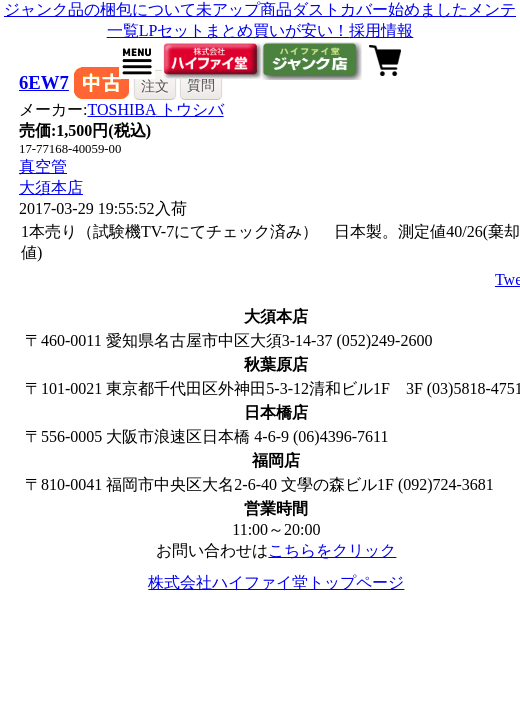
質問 (201, 85)
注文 (155, 86)
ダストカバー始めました (380, 9)
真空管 (43, 166)
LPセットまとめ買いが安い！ (244, 30)
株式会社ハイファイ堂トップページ (276, 582)
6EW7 (44, 82)
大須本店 (51, 187)
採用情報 (381, 30)
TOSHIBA (155, 109)
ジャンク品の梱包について (100, 9)
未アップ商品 (244, 9)
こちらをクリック (332, 550)
